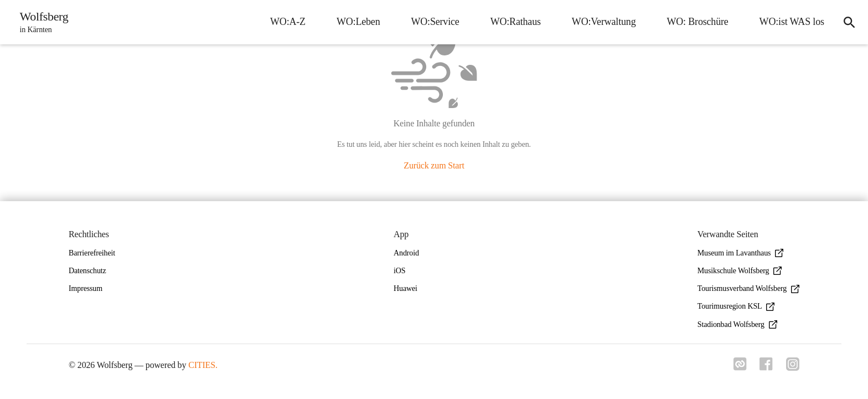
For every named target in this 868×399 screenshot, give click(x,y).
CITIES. (203, 365)
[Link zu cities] (740, 367)
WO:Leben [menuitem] (358, 22)
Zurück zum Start (434, 165)
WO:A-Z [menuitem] (287, 22)
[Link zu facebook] (766, 367)
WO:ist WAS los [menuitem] (791, 22)
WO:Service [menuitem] (435, 22)
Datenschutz (87, 271)
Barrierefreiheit (92, 253)
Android (406, 253)
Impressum (86, 288)
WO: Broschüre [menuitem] (697, 22)
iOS (399, 271)
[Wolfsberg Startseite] (41, 22)
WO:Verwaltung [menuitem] (603, 22)
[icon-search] (849, 22)
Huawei (405, 288)
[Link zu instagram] (793, 367)
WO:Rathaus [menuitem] (515, 22)
